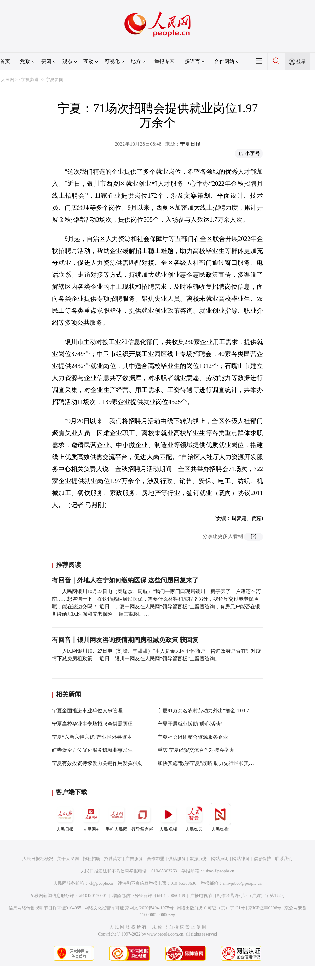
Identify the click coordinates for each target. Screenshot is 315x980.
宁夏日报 (190, 144)
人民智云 (194, 818)
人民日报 (65, 818)
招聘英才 (113, 859)
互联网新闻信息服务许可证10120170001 (69, 896)
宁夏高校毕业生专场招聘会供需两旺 (92, 724)
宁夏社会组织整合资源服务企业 (193, 737)
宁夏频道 (30, 80)
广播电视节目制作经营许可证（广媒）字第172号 (238, 896)
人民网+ (91, 818)
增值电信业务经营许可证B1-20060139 (149, 896)
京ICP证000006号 (265, 908)
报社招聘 (92, 859)
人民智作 (220, 818)
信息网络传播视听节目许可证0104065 (45, 908)
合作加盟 (156, 859)
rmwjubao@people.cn (242, 883)
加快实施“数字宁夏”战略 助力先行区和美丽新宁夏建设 (218, 763)
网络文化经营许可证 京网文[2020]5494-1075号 (129, 908)
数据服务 (198, 859)
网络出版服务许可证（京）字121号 (211, 908)
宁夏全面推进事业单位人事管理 (87, 711)
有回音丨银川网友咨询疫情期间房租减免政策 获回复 (125, 640)
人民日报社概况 (38, 859)
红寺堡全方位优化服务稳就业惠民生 (92, 750)
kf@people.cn (101, 883)
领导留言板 (142, 818)
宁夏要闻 (54, 80)
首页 (5, 61)
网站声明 (220, 859)
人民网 (8, 80)
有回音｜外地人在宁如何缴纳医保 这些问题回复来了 (125, 580)
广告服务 (134, 859)
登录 (301, 61)
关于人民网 (68, 859)
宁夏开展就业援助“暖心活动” (190, 724)
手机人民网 (117, 818)
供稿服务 (177, 859)
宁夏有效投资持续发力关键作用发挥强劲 (97, 763)
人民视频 (168, 818)
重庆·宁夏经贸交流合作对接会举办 (196, 750)
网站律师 (241, 859)
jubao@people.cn (219, 871)
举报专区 (164, 61)
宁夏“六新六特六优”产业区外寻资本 (92, 737)
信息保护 (262, 859)
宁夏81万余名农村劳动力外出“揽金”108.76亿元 (209, 711)
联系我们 (284, 859)
